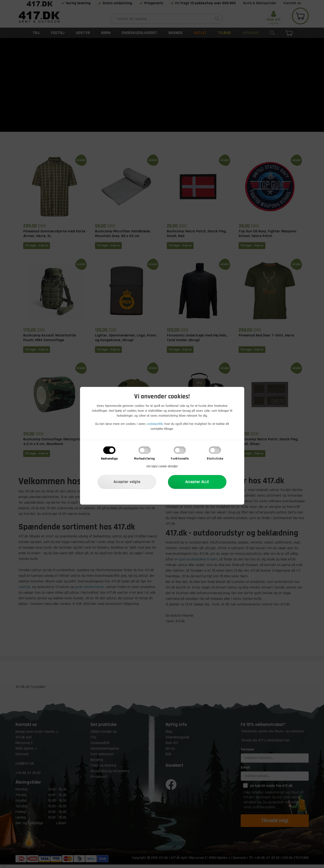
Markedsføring (144, 459)
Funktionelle (180, 459)
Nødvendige (109, 459)
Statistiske (215, 459)
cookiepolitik (155, 424)
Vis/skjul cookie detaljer (162, 466)
